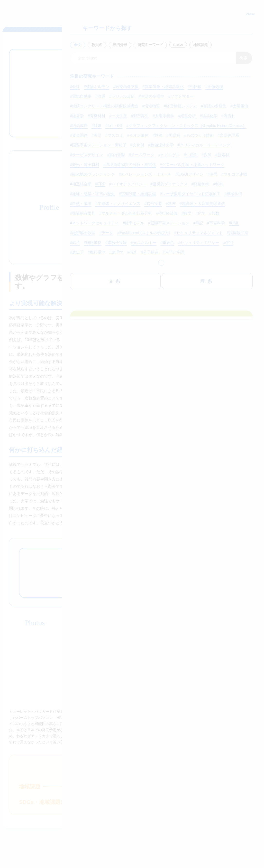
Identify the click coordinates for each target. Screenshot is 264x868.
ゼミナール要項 (157, 96)
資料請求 (97, 797)
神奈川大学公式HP (34, 819)
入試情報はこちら (167, 797)
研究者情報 (120, 124)
